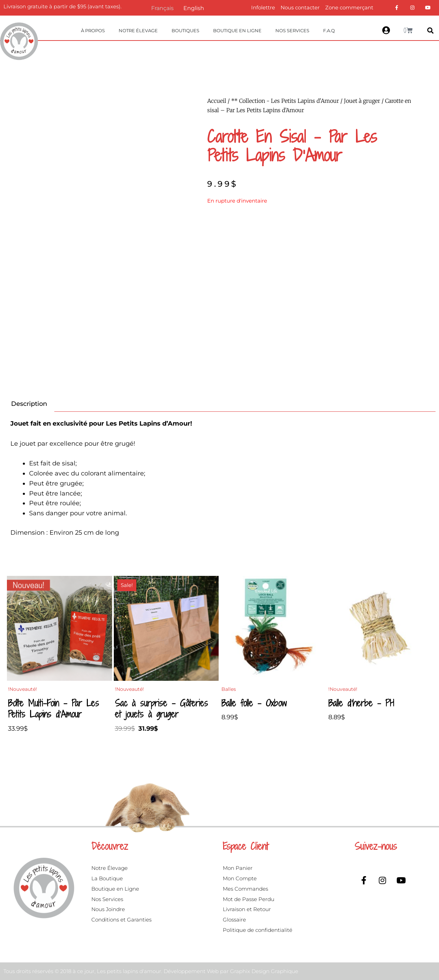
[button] (431, 31)
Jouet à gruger (362, 101)
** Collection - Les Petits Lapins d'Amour (285, 101)
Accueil (217, 101)
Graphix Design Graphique (264, 971)
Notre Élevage (138, 30)
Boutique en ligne (237, 30)
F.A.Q (329, 30)
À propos (93, 30)
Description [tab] (29, 404)
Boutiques (185, 30)
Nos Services (292, 30)
